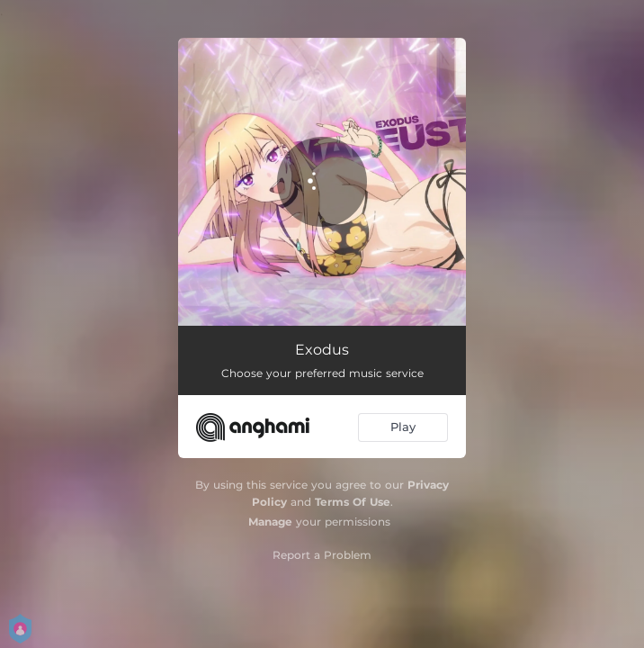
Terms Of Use (353, 502)
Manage (270, 522)
